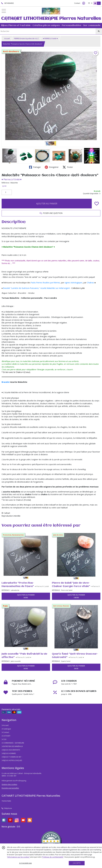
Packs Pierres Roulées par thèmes (45, 283)
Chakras (90, 283)
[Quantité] (7, 192)
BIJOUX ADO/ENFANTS (11, 750)
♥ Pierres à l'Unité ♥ (12, 179)
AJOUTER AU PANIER (47, 204)
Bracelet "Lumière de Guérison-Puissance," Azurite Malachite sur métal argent (36, 288)
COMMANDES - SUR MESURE (13, 743)
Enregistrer (52, 167)
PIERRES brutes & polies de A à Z (26, 39)
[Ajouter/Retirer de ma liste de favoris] (97, 204)
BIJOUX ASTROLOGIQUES (12, 760)
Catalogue (6, 729)
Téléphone (7, 808)
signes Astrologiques (73, 283)
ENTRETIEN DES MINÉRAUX (12, 746)
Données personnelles (10, 788)
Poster (68, 167)
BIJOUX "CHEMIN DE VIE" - (12, 757)
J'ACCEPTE (77, 863)
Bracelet (6, 382)
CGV (4, 739)
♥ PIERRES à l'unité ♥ (50, 39)
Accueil (7, 39)
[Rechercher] (99, 31)
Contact (77, 3)
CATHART (6, 736)
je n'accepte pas (25, 863)
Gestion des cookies (9, 784)
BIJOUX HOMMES (9, 753)
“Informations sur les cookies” (18, 857)
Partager (35, 167)
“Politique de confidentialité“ (53, 857)
